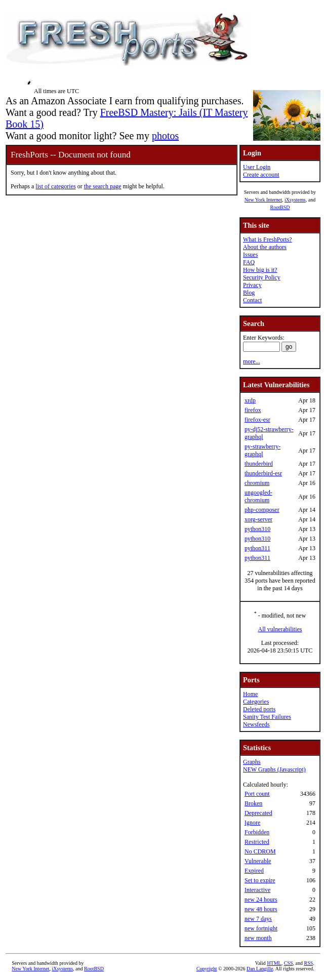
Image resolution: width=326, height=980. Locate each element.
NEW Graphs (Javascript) (274, 769)
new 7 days (258, 919)
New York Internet (263, 200)
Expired (254, 871)
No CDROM (260, 851)
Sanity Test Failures (267, 717)
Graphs (252, 762)
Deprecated (258, 813)
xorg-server (258, 519)
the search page (103, 186)
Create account (261, 175)
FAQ (249, 262)
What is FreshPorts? (268, 239)
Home (250, 694)
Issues (250, 255)
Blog (249, 293)
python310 (257, 529)
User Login (257, 167)
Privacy (252, 285)
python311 (257, 548)
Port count (257, 794)
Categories (256, 702)
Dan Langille (260, 969)
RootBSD (280, 207)
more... (252, 361)
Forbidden (257, 832)
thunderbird (259, 464)
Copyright (207, 969)
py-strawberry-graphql (262, 450)
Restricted (257, 842)
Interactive (257, 890)
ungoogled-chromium (258, 496)
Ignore (252, 823)
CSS (289, 963)
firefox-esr (257, 420)
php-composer (262, 510)
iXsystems (295, 200)
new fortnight (261, 928)
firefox (253, 410)
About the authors (265, 247)
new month (258, 938)
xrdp (250, 400)
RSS (308, 963)
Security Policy (262, 277)
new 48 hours (261, 909)
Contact (252, 300)
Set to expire (260, 880)
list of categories (55, 186)
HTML (274, 963)
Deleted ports (259, 709)
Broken (253, 803)
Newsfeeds (256, 724)
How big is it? (260, 270)
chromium (257, 483)
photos (165, 136)
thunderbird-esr (263, 473)
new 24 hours (261, 900)
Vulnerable (258, 861)
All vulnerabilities (280, 629)
